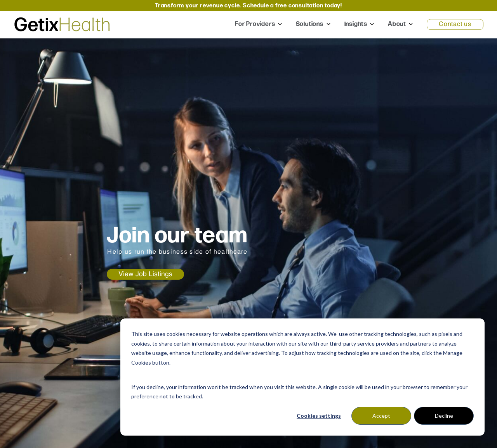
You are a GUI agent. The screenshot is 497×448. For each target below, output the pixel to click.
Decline (444, 416)
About (397, 24)
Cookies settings (319, 416)
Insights (356, 24)
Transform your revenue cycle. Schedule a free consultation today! (248, 6)
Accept (381, 416)
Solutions (310, 24)
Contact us (455, 24)
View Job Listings (145, 274)
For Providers (255, 24)
